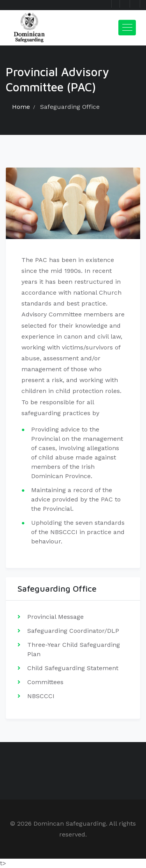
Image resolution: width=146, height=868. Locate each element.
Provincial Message (55, 617)
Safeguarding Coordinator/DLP (73, 631)
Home (21, 107)
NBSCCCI (41, 696)
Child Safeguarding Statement (73, 668)
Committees (45, 682)
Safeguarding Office (70, 107)
